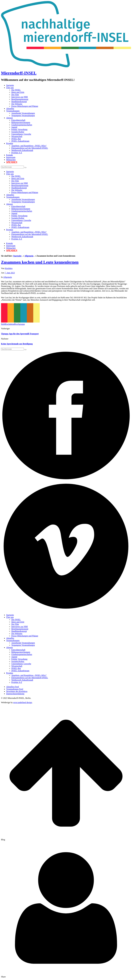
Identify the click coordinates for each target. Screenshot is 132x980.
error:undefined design (23, 702)
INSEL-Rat (16, 139)
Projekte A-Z (17, 153)
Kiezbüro (9, 268)
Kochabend (10, 324)
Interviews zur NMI (20, 97)
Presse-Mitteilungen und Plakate (25, 106)
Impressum (11, 157)
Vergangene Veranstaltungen (23, 115)
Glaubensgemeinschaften (22, 125)
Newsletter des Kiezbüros (17, 691)
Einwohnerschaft (18, 120)
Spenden (12, 162)
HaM (3, 324)
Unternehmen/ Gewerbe (21, 134)
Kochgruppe (20, 324)
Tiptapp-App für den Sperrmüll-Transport (20, 334)
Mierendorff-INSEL (19, 73)
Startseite (10, 85)
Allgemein (29, 256)
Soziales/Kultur (18, 132)
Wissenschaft (17, 136)
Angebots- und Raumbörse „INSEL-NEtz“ (29, 146)
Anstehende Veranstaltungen (23, 113)
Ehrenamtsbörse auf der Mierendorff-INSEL (30, 148)
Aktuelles (10, 109)
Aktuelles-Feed (13, 687)
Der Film (15, 95)
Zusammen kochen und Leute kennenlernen (40, 262)
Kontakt (10, 155)
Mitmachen (11, 160)
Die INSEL (16, 90)
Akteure (10, 118)
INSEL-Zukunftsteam (20, 141)
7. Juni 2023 (10, 273)
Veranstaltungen (13, 111)
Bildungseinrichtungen (21, 122)
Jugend (14, 127)
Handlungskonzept (19, 102)
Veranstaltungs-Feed (15, 689)
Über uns (10, 88)
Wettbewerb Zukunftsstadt (22, 150)
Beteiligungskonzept (20, 99)
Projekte (10, 143)
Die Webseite (17, 104)
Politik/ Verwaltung (19, 129)
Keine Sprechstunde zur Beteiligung (17, 344)
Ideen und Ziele (18, 92)
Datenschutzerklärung (15, 694)
